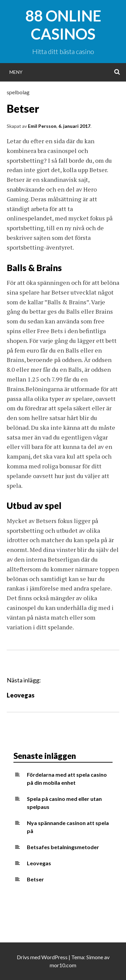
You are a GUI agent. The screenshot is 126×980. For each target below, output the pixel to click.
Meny (16, 72)
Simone (95, 957)
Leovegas (21, 695)
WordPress (54, 957)
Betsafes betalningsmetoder (63, 847)
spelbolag (18, 92)
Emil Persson (42, 126)
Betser (35, 879)
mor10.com (63, 965)
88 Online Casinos (63, 25)
